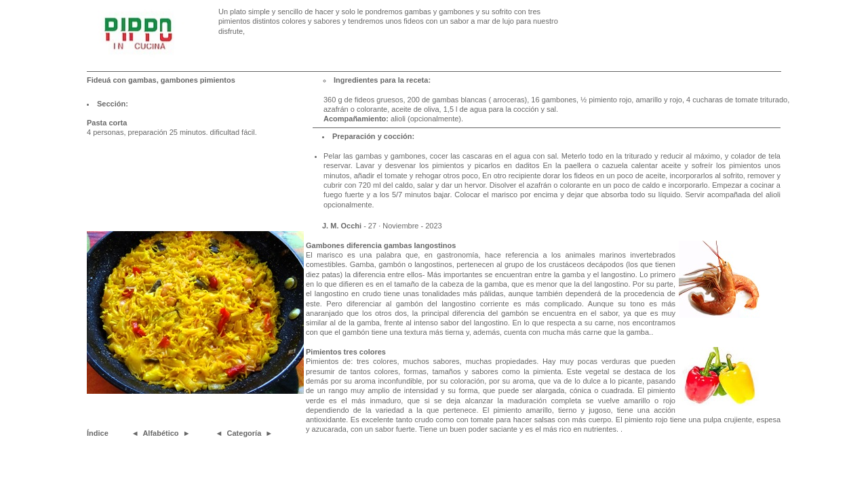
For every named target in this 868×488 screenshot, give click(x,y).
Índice (98, 433)
